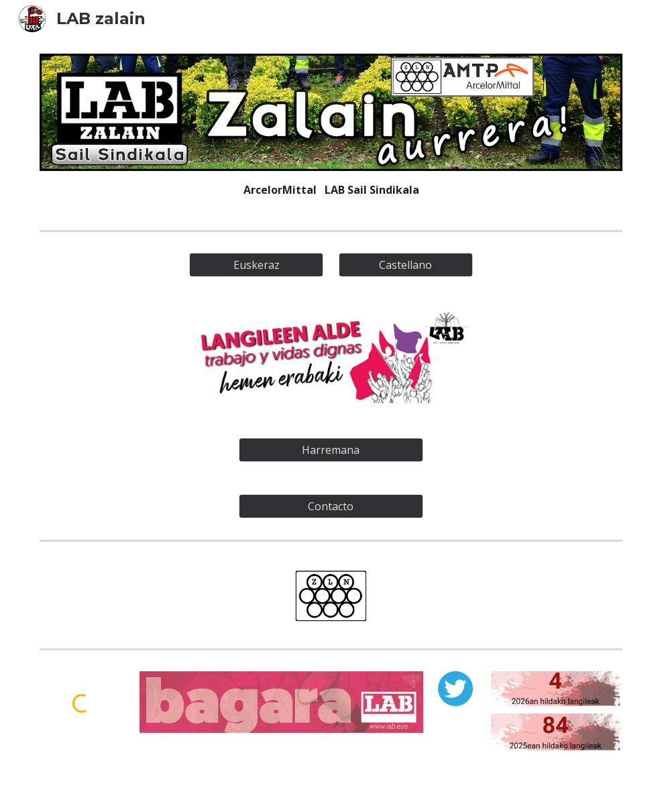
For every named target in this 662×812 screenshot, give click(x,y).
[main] (331, 190)
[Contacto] (331, 506)
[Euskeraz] (257, 265)
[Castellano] (406, 265)
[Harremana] (331, 450)
